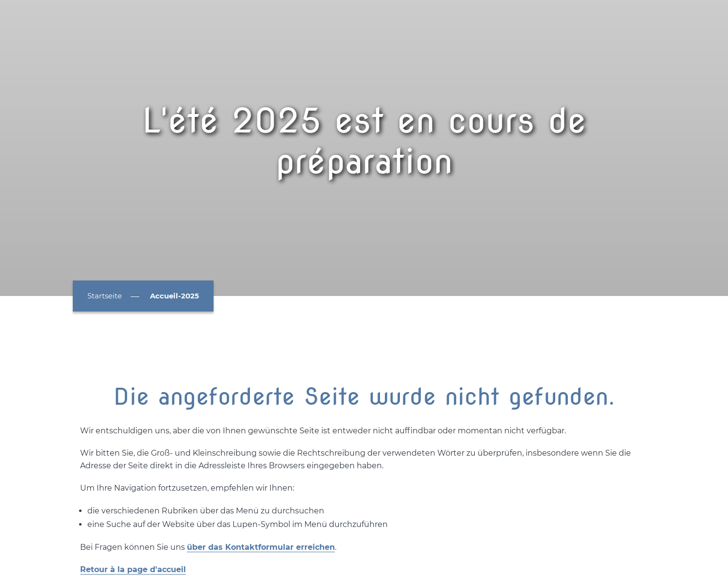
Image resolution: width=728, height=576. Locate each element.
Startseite (105, 296)
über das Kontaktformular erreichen (261, 547)
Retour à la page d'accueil (133, 569)
